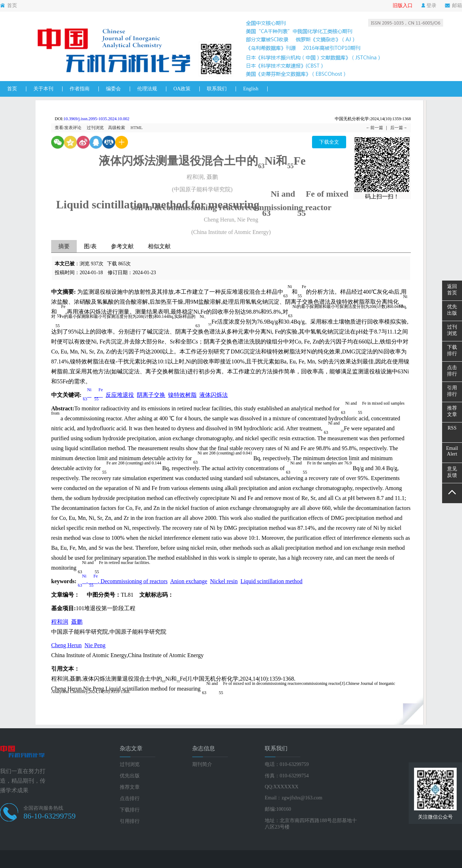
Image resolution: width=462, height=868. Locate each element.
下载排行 (130, 810)
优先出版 (130, 776)
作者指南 (80, 89)
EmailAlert (452, 451)
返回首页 (452, 290)
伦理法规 (147, 89)
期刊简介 (202, 764)
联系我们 (217, 89)
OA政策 (182, 89)
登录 (429, 6)
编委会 (113, 89)
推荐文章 (130, 787)
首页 (9, 6)
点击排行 (130, 798)
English (251, 89)
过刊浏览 (95, 128)
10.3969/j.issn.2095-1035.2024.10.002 (96, 119)
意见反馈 (452, 472)
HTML (136, 128)
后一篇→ (399, 128)
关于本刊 (43, 89)
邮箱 (453, 6)
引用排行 (130, 821)
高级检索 (117, 128)
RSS (452, 428)
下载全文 (329, 142)
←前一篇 (375, 128)
